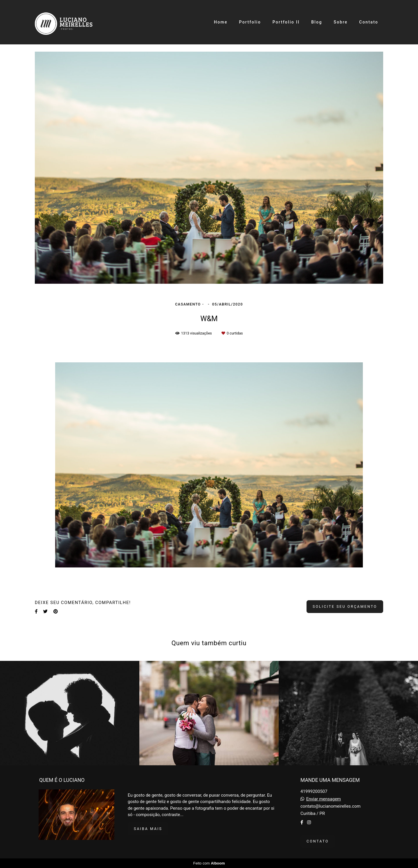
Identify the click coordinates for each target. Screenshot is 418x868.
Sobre (340, 22)
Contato (369, 22)
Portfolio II (286, 22)
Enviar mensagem (324, 799)
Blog (317, 22)
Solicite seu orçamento (345, 606)
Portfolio (250, 22)
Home (221, 22)
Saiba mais (148, 829)
